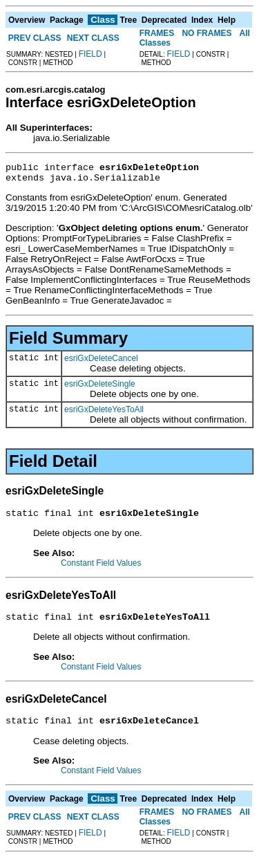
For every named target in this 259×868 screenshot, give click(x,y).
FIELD (90, 54)
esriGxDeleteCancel (101, 362)
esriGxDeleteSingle (100, 388)
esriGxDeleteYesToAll (104, 414)
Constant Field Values (101, 569)
